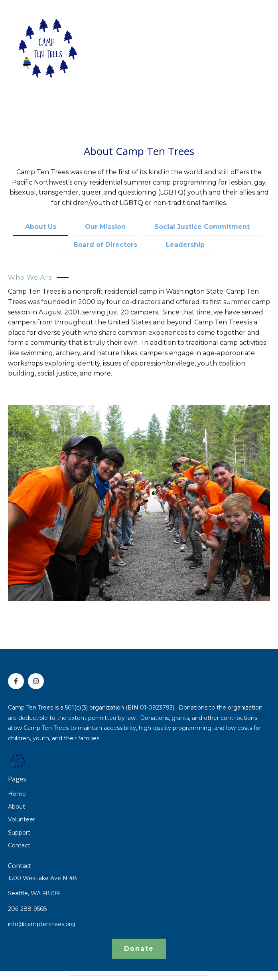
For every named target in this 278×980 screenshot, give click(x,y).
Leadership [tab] (185, 245)
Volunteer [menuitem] (22, 819)
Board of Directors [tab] (105, 245)
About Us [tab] (41, 227)
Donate (139, 949)
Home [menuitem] (17, 794)
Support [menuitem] (19, 833)
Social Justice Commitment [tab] (202, 227)
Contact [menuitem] (19, 845)
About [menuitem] (17, 807)
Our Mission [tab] (105, 227)
